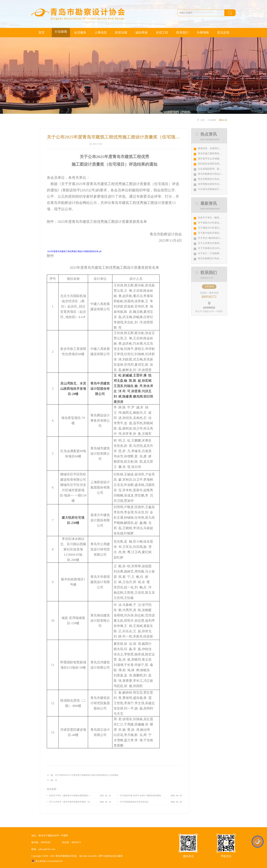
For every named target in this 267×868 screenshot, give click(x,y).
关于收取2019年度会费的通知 (213, 223)
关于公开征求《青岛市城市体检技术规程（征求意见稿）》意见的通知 (70, 802)
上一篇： (83, 775)
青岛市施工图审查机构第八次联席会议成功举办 (223, 154)
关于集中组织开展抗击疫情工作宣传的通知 (221, 233)
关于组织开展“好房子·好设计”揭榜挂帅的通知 (141, 796)
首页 (42, 32)
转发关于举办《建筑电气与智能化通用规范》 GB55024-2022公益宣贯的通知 (70, 796)
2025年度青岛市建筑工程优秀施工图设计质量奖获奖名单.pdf (74, 251)
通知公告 (223, 120)
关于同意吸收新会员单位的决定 (134, 802)
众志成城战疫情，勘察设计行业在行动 (218, 169)
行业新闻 (212, 120)
